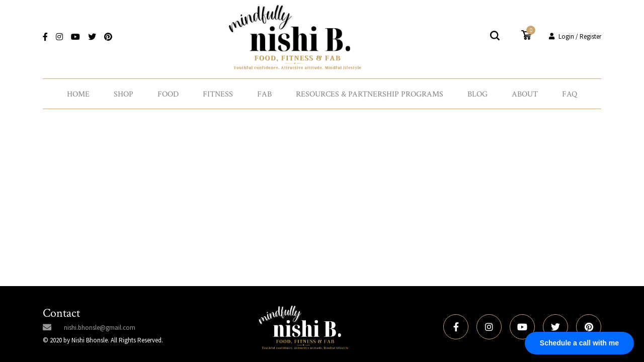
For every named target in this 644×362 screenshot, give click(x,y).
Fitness (218, 94)
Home (78, 94)
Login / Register (575, 36)
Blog (477, 94)
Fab (264, 94)
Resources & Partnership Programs (370, 94)
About (525, 94)
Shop (124, 94)
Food (168, 94)
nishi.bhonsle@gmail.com (100, 328)
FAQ (570, 94)
